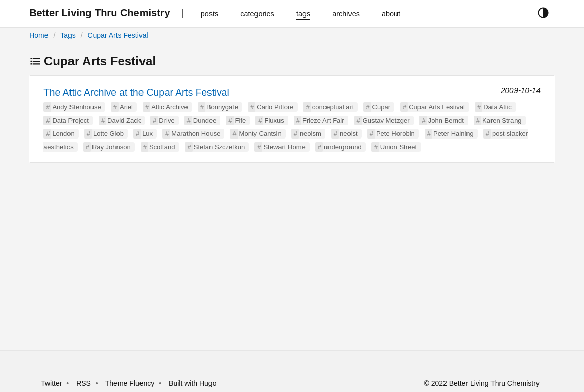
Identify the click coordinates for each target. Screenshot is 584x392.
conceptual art (333, 107)
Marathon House (196, 134)
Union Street (399, 147)
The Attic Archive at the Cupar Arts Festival (136, 92)
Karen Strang (502, 120)
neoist (349, 134)
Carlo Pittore (275, 107)
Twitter (51, 383)
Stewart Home (284, 147)
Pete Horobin (395, 134)
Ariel (126, 107)
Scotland (162, 147)
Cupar (381, 107)
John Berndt (446, 120)
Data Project (71, 120)
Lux (147, 134)
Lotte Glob (108, 134)
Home (39, 35)
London (63, 134)
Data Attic (498, 107)
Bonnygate (222, 107)
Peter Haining (453, 134)
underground (343, 147)
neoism (311, 134)
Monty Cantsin (260, 134)
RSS (84, 383)
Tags (68, 35)
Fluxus (274, 120)
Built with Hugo (192, 383)
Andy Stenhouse (76, 107)
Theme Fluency (131, 383)
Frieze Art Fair (323, 120)
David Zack (124, 120)
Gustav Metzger (386, 120)
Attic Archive (170, 107)
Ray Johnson (111, 147)
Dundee (205, 120)
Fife (241, 120)
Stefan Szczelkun (219, 147)
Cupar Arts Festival (118, 35)
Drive (167, 120)
